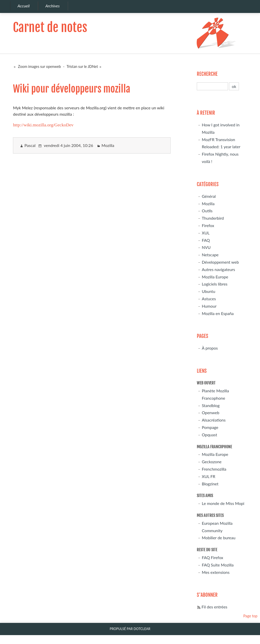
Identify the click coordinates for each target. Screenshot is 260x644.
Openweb (211, 413)
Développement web (220, 262)
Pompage (210, 427)
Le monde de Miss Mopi (223, 503)
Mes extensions (216, 572)
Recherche (207, 74)
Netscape (210, 255)
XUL (206, 233)
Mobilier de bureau (219, 538)
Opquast (209, 435)
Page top (250, 616)
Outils (207, 211)
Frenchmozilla (214, 469)
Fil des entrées (214, 607)
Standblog (211, 405)
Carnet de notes (50, 27)
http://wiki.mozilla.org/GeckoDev (43, 125)
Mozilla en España (218, 313)
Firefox (208, 225)
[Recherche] (212, 86)
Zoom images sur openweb (39, 66)
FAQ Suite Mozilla (218, 565)
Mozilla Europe (215, 277)
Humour (209, 306)
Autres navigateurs (218, 269)
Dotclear (142, 629)
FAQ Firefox (213, 557)
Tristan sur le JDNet (82, 66)
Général (209, 196)
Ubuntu (209, 291)
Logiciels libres (215, 284)
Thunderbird (213, 218)
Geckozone (212, 462)
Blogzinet (210, 484)
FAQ (206, 240)
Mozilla (108, 145)
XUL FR (209, 476)
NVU (206, 247)
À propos (210, 348)
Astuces (209, 299)
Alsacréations (214, 420)
